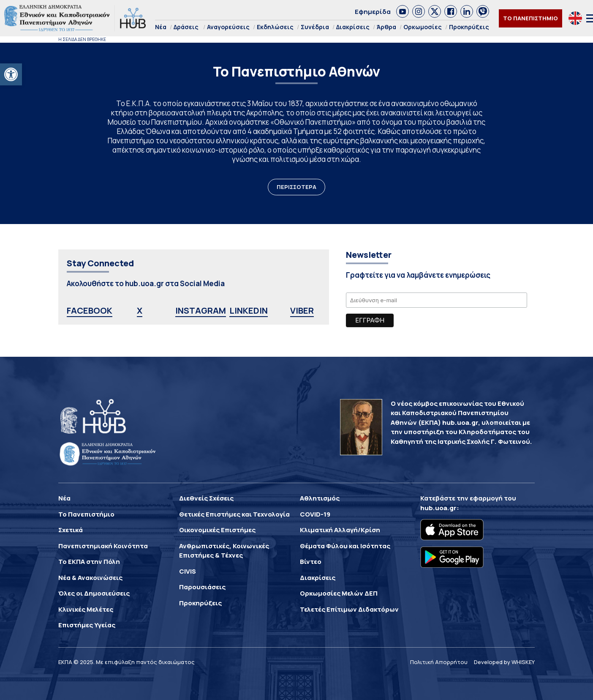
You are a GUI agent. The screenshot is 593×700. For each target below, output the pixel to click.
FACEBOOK (90, 310)
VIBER (302, 310)
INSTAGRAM (201, 310)
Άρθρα (386, 27)
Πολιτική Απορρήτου (439, 662)
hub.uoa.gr (438, 508)
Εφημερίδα (373, 12)
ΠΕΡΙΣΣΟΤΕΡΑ (296, 187)
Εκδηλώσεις (275, 27)
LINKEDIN (249, 310)
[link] (403, 11)
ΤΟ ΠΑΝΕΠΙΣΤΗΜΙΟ (530, 18)
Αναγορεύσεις (228, 27)
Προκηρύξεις (469, 27)
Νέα (161, 27)
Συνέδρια (315, 27)
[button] (11, 74)
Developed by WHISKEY (504, 662)
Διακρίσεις (353, 27)
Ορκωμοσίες (423, 27)
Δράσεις (186, 27)
